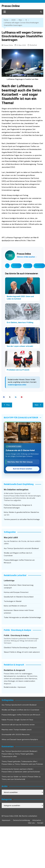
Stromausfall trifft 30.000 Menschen (16, 735)
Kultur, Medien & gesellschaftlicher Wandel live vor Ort (21, 514)
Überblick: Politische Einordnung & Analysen (20, 648)
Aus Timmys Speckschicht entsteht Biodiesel (21, 548)
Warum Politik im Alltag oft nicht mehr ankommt (22, 652)
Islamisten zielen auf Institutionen (27, 772)
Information (37, 820)
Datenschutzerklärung (21, 820)
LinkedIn (28, 266)
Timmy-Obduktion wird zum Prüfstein (29, 764)
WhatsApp (39, 266)
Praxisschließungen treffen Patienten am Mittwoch (19, 561)
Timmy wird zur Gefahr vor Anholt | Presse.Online (20, 777)
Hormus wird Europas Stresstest (16, 592)
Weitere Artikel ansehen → (27, 257)
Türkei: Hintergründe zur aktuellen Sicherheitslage (22, 617)
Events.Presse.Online (12, 496)
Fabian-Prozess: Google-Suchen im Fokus (17, 720)
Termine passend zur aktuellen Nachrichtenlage (22, 519)
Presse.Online (11, 6)
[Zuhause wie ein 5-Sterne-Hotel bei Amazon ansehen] (22, 433)
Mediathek (33, 45)
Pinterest (22, 397)
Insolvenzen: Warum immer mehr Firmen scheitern (19, 612)
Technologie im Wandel (13, 601)
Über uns (31, 823)
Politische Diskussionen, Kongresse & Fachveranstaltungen (18, 506)
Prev (7, 405)
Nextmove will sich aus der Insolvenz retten (18, 725)
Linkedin (16, 397)
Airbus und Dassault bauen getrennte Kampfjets (20, 739)
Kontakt (40, 823)
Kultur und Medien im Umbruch (15, 606)
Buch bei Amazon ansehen (23, 469)
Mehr (38, 405)
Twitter (10, 397)
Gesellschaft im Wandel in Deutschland (19, 597)
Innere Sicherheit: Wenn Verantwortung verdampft (19, 586)
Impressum (22, 687)
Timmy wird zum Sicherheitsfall (13, 779)
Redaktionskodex (10, 687)
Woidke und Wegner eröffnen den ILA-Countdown (18, 554)
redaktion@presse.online (17, 385)
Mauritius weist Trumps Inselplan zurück (17, 730)
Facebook (16, 266)
